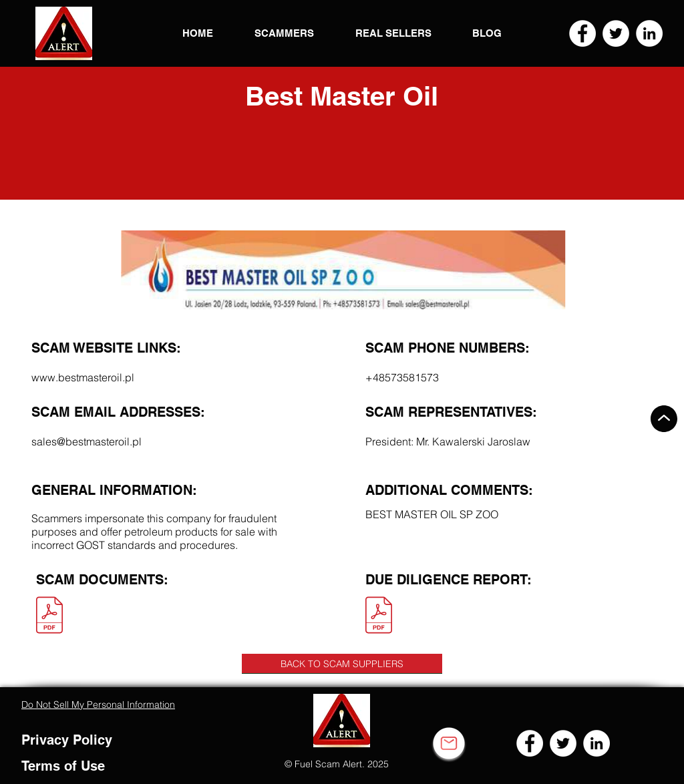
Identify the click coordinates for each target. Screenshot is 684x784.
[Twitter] (616, 33)
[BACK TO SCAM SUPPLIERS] (342, 664)
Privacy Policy (67, 740)
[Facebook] (582, 33)
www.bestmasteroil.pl (83, 377)
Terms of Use (63, 766)
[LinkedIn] (649, 33)
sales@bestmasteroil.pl (87, 441)
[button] (64, 33)
